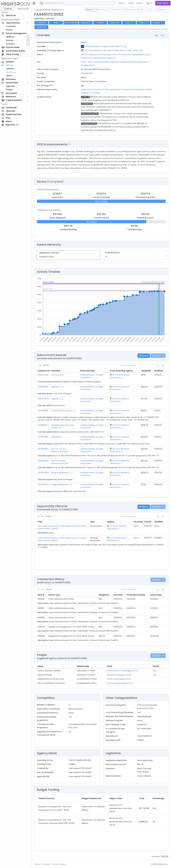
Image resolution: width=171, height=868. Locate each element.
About (38, 864)
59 (82, 86)
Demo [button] (140, 3)
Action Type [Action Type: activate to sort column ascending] (54, 595)
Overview (41, 23)
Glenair (55, 437)
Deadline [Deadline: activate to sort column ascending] (159, 522)
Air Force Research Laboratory (120, 376)
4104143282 (43, 437)
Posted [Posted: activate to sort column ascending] (148, 522)
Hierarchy (86, 23)
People (9, 90)
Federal (8, 9)
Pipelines (10, 37)
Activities (10, 44)
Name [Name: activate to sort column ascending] (40, 666)
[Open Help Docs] (63, 10)
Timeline (100, 23)
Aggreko (55, 387)
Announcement (71, 23)
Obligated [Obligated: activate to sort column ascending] (146, 371)
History (144, 23)
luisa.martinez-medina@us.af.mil (122, 671)
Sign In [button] (149, 3)
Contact (46, 864)
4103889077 (43, 425)
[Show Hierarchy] (125, 46)
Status (56, 23)
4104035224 (43, 484)
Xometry (55, 375)
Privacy (63, 864)
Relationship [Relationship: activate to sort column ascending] (83, 666)
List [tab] (156, 35)
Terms (55, 864)
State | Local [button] (23, 9)
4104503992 (43, 473)
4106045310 (43, 375)
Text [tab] (162, 35)
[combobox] (78, 3)
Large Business (144, 716)
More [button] (121, 3)
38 (106, 257)
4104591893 (43, 449)
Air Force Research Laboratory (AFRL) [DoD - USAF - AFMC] (112, 50)
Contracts (11, 26)
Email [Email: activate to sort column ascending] (109, 666)
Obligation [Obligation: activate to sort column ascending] (104, 595)
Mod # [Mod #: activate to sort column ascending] (41, 595)
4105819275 (43, 387)
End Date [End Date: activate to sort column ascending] (118, 595)
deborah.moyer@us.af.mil (119, 675)
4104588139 (43, 411)
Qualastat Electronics (61, 411)
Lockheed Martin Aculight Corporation (103, 46)
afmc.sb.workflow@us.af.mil (120, 683)
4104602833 (43, 461)
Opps (129, 23)
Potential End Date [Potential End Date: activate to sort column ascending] (136, 595)
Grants (9, 30)
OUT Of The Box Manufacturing (59, 450)
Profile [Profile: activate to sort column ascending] (156, 666)
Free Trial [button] (163, 3)
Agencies (10, 86)
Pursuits (10, 40)
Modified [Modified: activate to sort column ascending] (159, 371)
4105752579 (43, 399)
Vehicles (10, 69)
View (155, 671)
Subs (115, 23)
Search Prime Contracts (48, 10)
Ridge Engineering (60, 473)
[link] (163, 366)
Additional (41, 27)
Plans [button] (131, 3)
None (83, 77)
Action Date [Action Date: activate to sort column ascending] (156, 595)
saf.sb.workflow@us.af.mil (119, 679)
